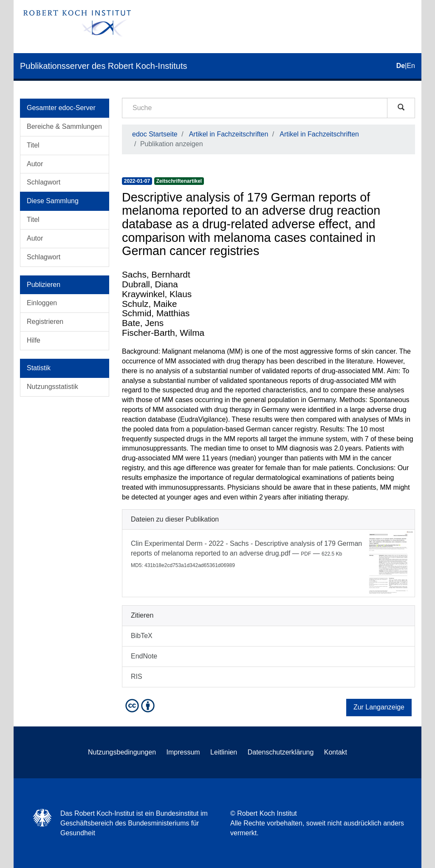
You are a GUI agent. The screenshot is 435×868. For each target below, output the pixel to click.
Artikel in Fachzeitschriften (229, 134)
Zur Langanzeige (379, 707)
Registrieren (45, 322)
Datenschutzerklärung (281, 752)
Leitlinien (224, 752)
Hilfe (34, 340)
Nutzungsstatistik (52, 387)
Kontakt (336, 752)
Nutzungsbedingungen (122, 752)
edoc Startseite (155, 134)
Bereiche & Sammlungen (64, 126)
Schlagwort (44, 182)
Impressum (183, 752)
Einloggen (42, 303)
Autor (35, 164)
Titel (33, 145)
